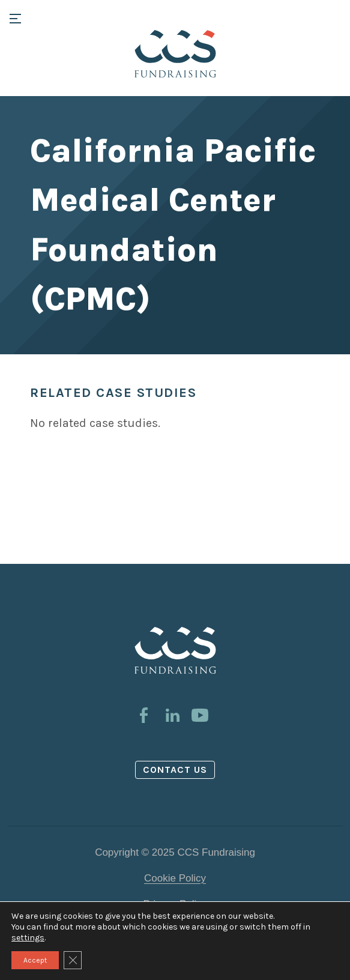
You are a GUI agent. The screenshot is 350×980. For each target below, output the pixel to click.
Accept (35, 960)
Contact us (175, 770)
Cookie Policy (175, 878)
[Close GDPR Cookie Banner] (73, 960)
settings (28, 938)
